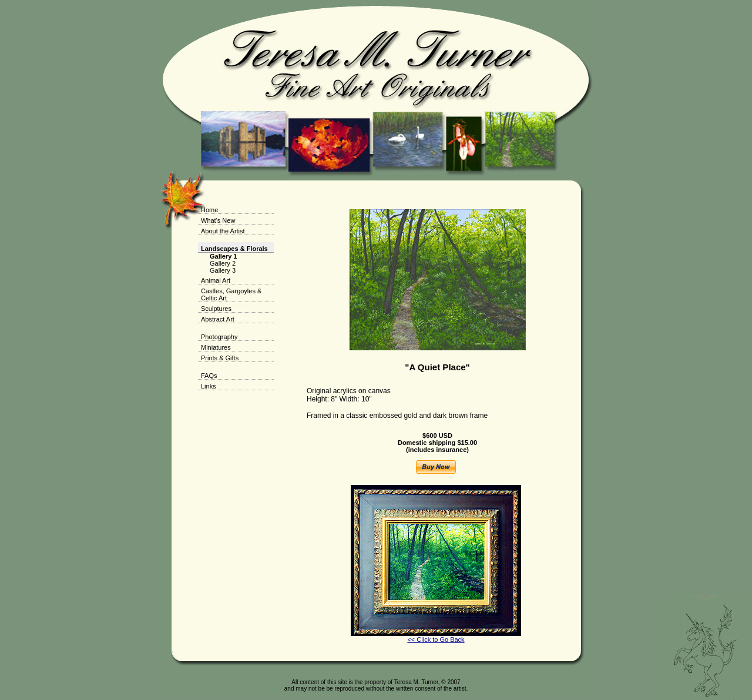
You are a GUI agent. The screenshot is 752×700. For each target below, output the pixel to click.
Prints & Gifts (220, 358)
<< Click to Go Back (436, 639)
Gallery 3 (223, 270)
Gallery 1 (223, 256)
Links (209, 386)
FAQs (209, 376)
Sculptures (216, 309)
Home (209, 210)
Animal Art (216, 280)
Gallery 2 (223, 263)
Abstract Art (218, 319)
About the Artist (223, 231)
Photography (219, 337)
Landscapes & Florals (234, 249)
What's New (218, 220)
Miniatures (216, 347)
